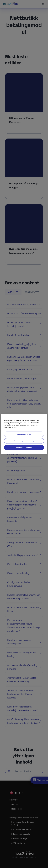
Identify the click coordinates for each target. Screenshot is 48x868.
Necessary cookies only (24, 441)
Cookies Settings (24, 434)
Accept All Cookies (24, 448)
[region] (24, 434)
